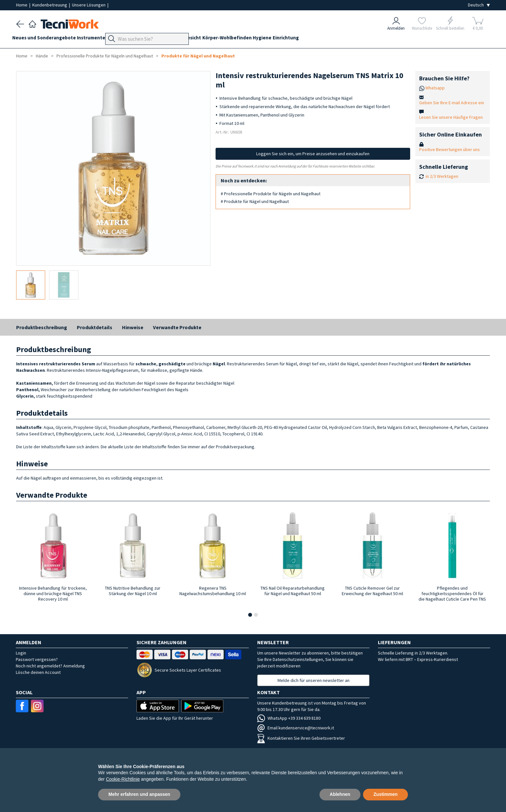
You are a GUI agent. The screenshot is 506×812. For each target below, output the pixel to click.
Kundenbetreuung (50, 5)
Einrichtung (325, 39)
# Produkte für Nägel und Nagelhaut (255, 201)
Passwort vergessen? (37, 659)
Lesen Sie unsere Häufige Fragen (451, 117)
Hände (199, 39)
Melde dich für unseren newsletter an (314, 680)
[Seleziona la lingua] (479, 5)
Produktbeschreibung (42, 327)
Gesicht (220, 39)
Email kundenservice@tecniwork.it (296, 728)
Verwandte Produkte (177, 327)
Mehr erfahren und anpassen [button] (139, 794)
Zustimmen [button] (385, 794)
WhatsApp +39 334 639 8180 (289, 718)
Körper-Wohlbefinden (259, 39)
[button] (250, 615)
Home (22, 5)
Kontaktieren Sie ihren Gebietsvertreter (301, 738)
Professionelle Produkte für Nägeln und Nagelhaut (105, 56)
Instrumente (99, 39)
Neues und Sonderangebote (48, 39)
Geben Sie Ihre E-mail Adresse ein (452, 103)
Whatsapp (435, 88)
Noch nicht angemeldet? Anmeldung (50, 666)
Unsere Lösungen (89, 5)
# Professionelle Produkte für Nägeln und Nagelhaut (271, 194)
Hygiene (298, 39)
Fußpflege (152, 39)
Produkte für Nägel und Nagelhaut (198, 56)
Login (21, 653)
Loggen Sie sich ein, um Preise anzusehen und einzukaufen (313, 154)
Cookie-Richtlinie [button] (123, 779)
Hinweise (133, 327)
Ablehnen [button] (340, 794)
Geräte (126, 39)
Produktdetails (95, 327)
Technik (178, 39)
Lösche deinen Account (38, 672)
